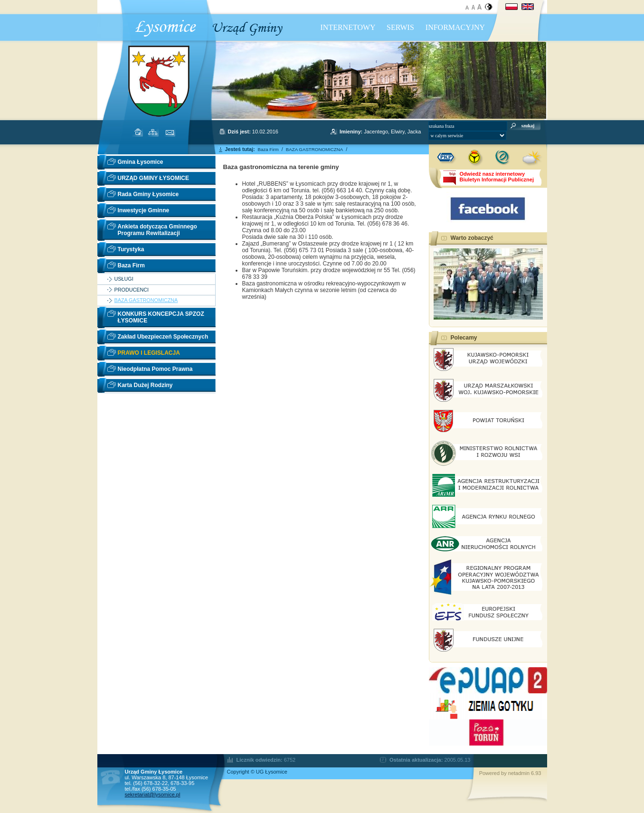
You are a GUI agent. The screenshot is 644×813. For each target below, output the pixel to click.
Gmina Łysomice (141, 162)
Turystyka (131, 249)
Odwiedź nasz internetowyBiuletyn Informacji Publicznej (497, 177)
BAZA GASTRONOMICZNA (146, 300)
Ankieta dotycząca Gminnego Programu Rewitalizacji (157, 230)
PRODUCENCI (132, 290)
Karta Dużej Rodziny (145, 385)
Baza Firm (131, 265)
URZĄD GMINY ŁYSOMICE (153, 178)
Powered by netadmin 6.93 (510, 773)
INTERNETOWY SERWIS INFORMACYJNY (403, 27)
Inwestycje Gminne (144, 210)
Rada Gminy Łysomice (148, 194)
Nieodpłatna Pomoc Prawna (155, 369)
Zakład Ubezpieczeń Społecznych (163, 337)
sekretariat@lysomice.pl (153, 794)
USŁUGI (124, 279)
